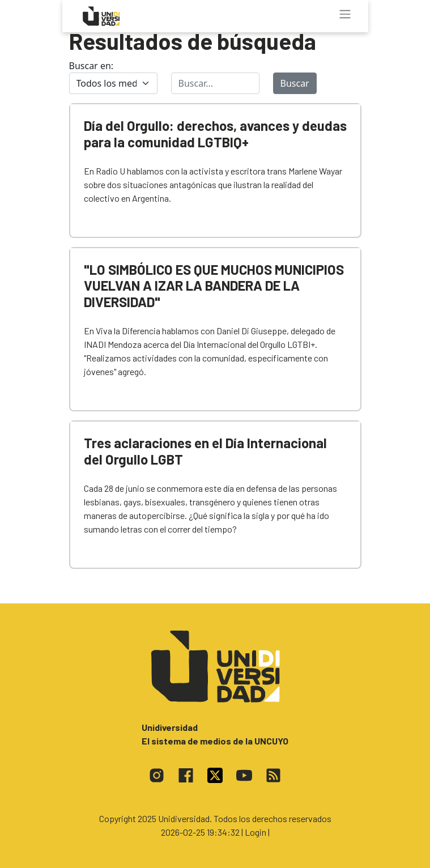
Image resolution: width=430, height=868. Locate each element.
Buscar (295, 83)
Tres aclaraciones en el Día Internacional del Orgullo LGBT (205, 451)
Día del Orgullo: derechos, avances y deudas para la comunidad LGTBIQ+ (215, 134)
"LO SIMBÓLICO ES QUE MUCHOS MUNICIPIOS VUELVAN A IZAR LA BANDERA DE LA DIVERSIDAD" (214, 286)
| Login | (256, 832)
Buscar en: (91, 66)
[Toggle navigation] (345, 14)
